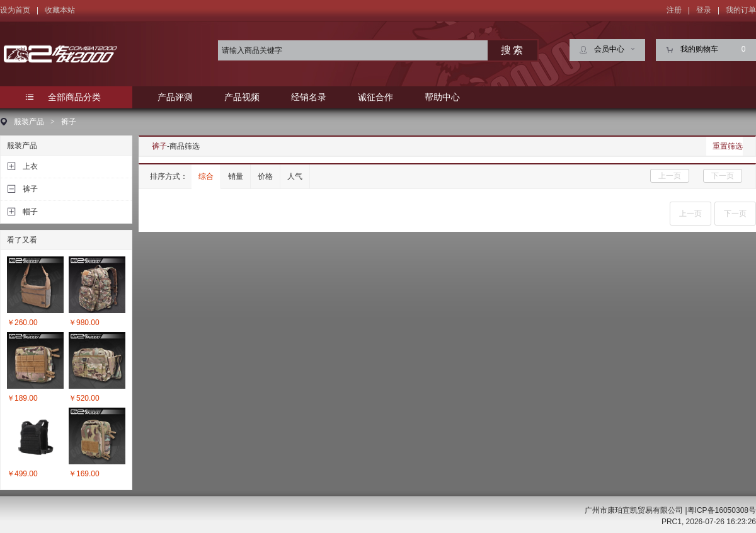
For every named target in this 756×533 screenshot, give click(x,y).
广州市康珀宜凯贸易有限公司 (634, 510)
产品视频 (242, 97)
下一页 (723, 176)
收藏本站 (60, 10)
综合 (206, 176)
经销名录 (309, 97)
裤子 (69, 122)
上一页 (670, 176)
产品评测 (175, 97)
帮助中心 (442, 97)
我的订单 (741, 10)
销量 (236, 176)
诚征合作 (375, 97)
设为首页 (15, 10)
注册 (674, 10)
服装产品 (29, 122)
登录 (704, 10)
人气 (295, 176)
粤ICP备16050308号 (722, 510)
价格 (265, 176)
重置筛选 (728, 146)
